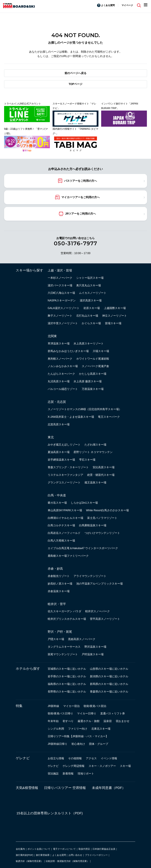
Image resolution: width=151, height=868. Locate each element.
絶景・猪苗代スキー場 (101, 475)
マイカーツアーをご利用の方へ (81, 197)
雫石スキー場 (87, 460)
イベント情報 (109, 758)
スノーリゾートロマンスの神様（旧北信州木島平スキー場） (85, 409)
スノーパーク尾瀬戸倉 (95, 366)
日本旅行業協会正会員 (104, 849)
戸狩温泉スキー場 (93, 654)
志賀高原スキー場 (59, 424)
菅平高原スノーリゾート (105, 619)
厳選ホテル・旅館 (89, 721)
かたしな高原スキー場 (93, 374)
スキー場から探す (30, 270)
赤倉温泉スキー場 (59, 591)
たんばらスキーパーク (61, 374)
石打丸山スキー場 (87, 316)
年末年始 (53, 721)
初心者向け (78, 744)
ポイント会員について (39, 849)
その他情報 (75, 758)
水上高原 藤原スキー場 (88, 381)
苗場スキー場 (113, 323)
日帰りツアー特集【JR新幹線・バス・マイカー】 (78, 736)
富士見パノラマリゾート (102, 518)
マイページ (127, 5)
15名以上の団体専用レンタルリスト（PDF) (50, 813)
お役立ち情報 (56, 758)
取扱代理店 (84, 849)
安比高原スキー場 (104, 467)
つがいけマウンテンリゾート (102, 533)
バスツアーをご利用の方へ (81, 181)
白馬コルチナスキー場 (61, 525)
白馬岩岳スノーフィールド (64, 533)
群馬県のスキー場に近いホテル (109, 684)
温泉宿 (108, 721)
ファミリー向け (78, 729)
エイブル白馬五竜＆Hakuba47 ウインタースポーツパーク (83, 548)
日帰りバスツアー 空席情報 (65, 788)
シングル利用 (56, 729)
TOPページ (75, 84)
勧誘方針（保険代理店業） (29, 861)
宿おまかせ (123, 721)
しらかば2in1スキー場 (84, 503)
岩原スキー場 (92, 308)
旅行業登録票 (43, 855)
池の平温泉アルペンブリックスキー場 (100, 584)
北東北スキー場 (101, 729)
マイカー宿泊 (71, 706)
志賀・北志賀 (57, 402)
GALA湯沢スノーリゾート (64, 308)
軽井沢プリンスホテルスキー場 (67, 619)
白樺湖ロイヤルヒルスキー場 (65, 518)
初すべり (68, 721)
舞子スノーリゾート (60, 316)
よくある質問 (108, 5)
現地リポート (86, 774)
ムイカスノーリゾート (93, 293)
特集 (19, 706)
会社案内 (20, 849)
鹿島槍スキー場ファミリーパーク (68, 556)
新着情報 (68, 774)
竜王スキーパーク (109, 417)
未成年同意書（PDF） (109, 788)
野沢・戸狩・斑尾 (60, 632)
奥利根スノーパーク (60, 359)
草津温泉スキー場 (59, 344)
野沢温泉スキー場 (95, 647)
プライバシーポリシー (96, 855)
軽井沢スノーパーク (98, 611)
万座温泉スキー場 (93, 389)
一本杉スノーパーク (60, 278)
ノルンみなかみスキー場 (63, 366)
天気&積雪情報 (27, 788)
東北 (51, 437)
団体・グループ (99, 744)
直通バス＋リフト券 (113, 713)
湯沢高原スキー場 (91, 300)
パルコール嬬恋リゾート (63, 389)
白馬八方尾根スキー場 (61, 541)
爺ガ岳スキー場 (57, 503)
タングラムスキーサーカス (64, 647)
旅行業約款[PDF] (25, 855)
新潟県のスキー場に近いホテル (109, 676)
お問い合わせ (75, 855)
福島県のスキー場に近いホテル (67, 684)
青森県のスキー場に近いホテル (109, 692)
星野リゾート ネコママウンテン (93, 452)
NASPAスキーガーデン (62, 300)
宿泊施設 (53, 774)
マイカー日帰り (87, 713)
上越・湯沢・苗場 (60, 270)
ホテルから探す (28, 669)
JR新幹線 (53, 706)
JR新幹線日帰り (58, 744)
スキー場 (125, 766)
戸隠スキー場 (56, 639)
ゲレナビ (23, 758)
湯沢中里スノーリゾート (63, 323)
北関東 (52, 336)
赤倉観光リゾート (59, 576)
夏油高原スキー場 (59, 452)
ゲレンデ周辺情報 (74, 766)
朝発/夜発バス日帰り (60, 713)
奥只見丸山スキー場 (89, 285)
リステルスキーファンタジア (65, 475)
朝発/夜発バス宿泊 (95, 706)
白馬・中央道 (57, 495)
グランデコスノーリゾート (64, 483)
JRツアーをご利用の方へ (81, 214)
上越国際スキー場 (115, 308)
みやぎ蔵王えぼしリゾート (64, 445)
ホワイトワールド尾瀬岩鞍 (93, 359)
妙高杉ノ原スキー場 (60, 584)
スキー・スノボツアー (102, 766)
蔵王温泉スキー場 (95, 483)
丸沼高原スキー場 (59, 381)
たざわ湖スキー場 (95, 445)
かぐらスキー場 (91, 323)
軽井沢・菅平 (57, 604)
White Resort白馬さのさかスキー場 (107, 510)
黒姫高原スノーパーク (82, 639)
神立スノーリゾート (115, 316)
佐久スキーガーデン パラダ (64, 611)
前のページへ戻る (75, 73)
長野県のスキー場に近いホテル (67, 692)
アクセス (91, 758)
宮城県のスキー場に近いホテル (67, 669)
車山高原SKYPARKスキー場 (65, 510)
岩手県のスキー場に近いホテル (67, 676)
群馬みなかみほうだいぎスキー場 (68, 351)
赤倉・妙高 (55, 569)
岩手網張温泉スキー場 (61, 460)
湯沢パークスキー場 (60, 285)
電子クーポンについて (64, 849)
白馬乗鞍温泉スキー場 (93, 525)
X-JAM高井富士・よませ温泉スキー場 (71, 417)
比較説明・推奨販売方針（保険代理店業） (67, 861)
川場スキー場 (101, 351)
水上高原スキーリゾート (89, 344)
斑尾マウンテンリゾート (63, 654)
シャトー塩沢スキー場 (90, 278)
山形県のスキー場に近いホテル (109, 669)
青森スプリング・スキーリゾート (68, 467)
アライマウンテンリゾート (90, 576)
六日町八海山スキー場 (61, 293)
